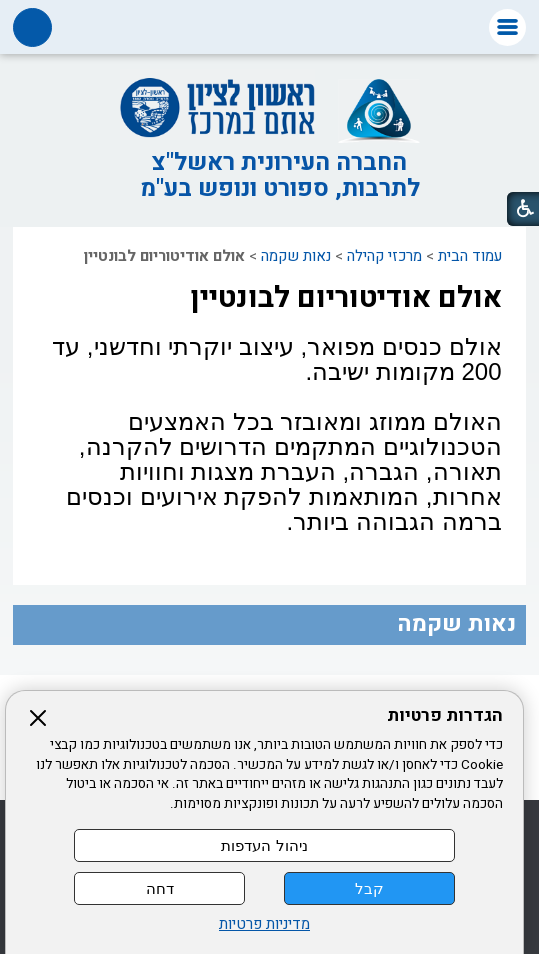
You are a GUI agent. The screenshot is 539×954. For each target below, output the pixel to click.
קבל (369, 888)
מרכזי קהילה (384, 256)
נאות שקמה (296, 256)
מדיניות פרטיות (264, 924)
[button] (507, 27)
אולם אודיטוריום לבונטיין (346, 298)
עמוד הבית (470, 256)
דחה (160, 888)
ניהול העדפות (264, 845)
